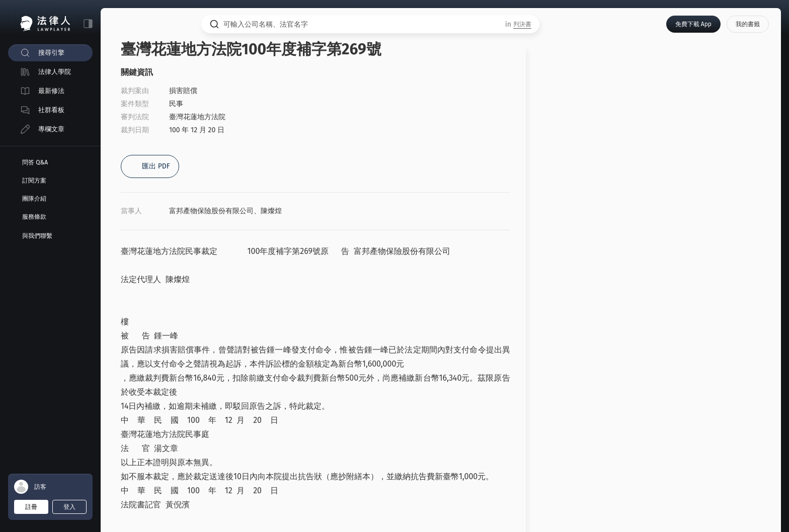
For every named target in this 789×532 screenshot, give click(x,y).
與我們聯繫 (37, 236)
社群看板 (51, 110)
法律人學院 (55, 72)
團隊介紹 (34, 199)
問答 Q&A (35, 162)
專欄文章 (51, 129)
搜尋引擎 (51, 53)
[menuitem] (50, 53)
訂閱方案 (34, 181)
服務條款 (34, 217)
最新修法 (51, 91)
